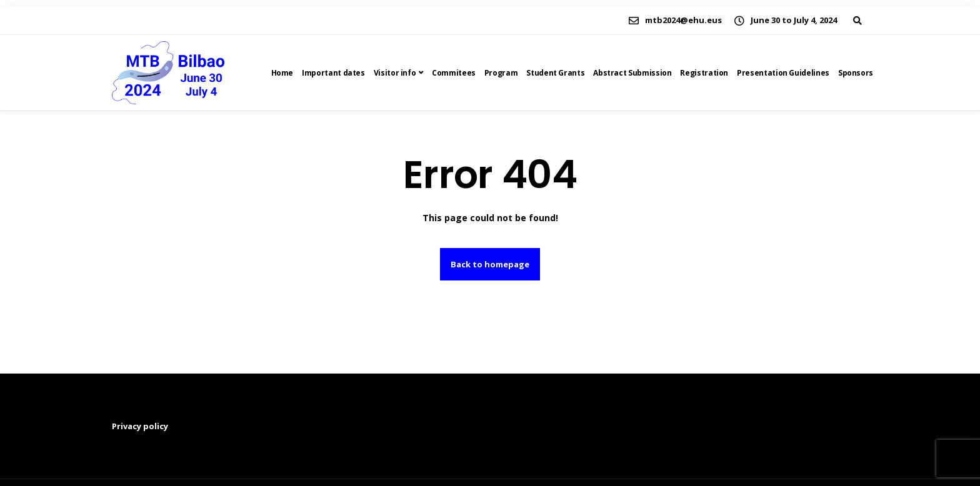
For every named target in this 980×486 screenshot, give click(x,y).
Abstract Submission (632, 73)
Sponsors (856, 73)
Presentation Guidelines (783, 73)
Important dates (333, 73)
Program (501, 73)
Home (282, 73)
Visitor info (395, 73)
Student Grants (555, 73)
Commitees (454, 73)
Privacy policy (140, 426)
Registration (704, 73)
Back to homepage (490, 264)
